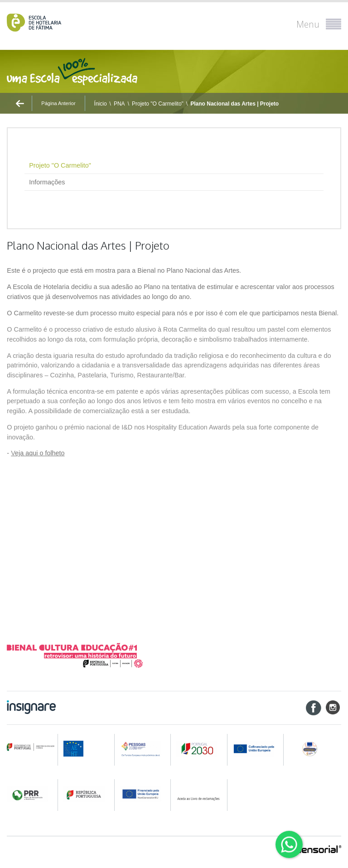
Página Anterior (58, 103)
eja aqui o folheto (38, 453)
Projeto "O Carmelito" (158, 104)
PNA (119, 104)
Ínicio (101, 104)
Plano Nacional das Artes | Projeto (234, 104)
